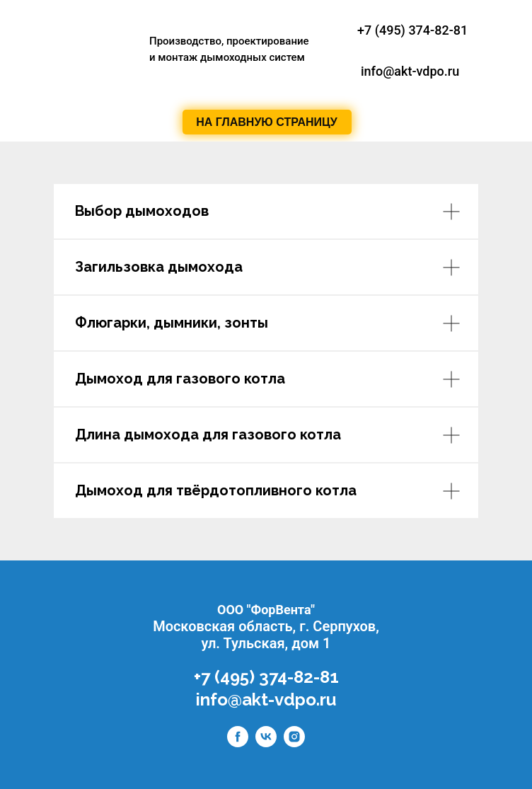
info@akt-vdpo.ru (266, 699)
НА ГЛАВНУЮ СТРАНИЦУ (266, 122)
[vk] (266, 743)
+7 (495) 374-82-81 (412, 30)
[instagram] (294, 743)
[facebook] (238, 743)
